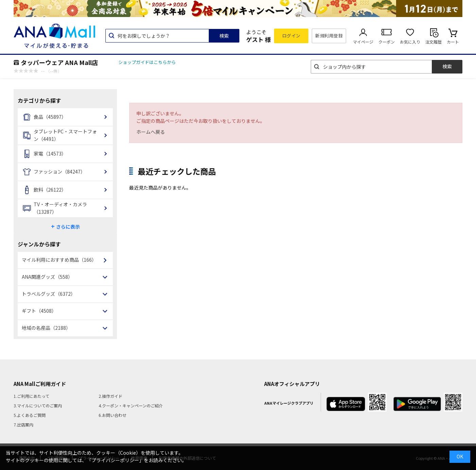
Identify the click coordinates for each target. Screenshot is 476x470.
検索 (224, 36)
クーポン (387, 42)
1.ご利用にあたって (31, 396)
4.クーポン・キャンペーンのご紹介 (131, 406)
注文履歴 (434, 42)
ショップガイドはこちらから (147, 62)
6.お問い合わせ (113, 415)
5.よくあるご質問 (30, 415)
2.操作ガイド (111, 396)
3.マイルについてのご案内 (38, 406)
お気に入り (410, 42)
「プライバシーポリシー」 (115, 460)
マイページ (363, 42)
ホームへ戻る (151, 132)
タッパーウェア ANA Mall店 (59, 62)
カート (453, 42)
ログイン (291, 36)
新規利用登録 (329, 36)
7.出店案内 (23, 425)
